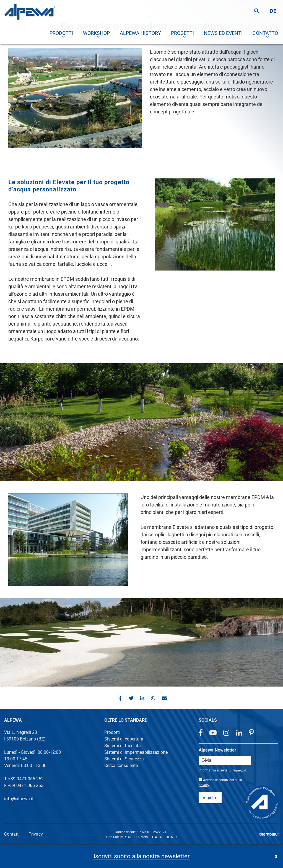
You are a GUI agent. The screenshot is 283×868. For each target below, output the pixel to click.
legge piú (239, 770)
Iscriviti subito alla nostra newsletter (141, 856)
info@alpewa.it (19, 799)
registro (210, 798)
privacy (204, 785)
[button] (120, 698)
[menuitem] (97, 33)
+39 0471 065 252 (26, 779)
